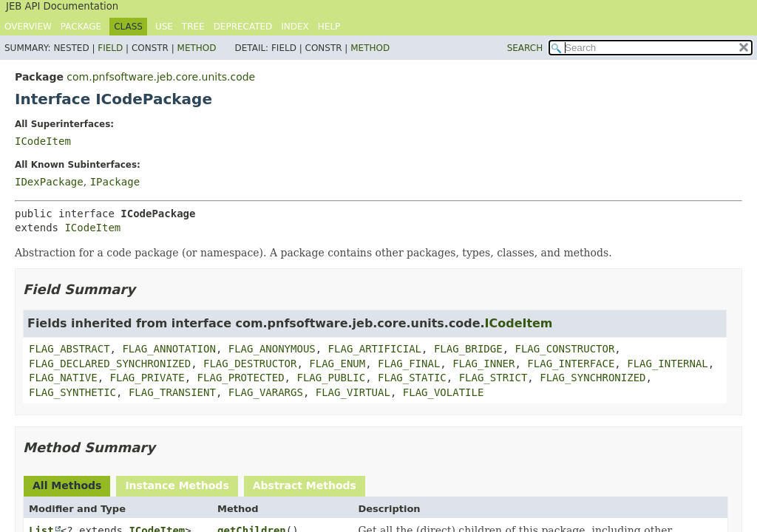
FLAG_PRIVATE (147, 378)
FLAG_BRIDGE (468, 349)
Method (197, 48)
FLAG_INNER (483, 364)
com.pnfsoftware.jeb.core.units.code (161, 77)
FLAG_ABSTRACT (69, 349)
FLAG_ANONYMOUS (272, 349)
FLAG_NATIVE (63, 378)
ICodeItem (43, 141)
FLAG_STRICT (493, 378)
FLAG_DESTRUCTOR (250, 364)
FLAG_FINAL (409, 364)
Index (295, 27)
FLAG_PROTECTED (241, 378)
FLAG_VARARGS (266, 392)
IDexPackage (49, 182)
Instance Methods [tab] (177, 485)
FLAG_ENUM (337, 364)
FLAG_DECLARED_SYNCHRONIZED (110, 364)
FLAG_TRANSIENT (172, 392)
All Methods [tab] (67, 485)
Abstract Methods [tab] (305, 485)
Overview (28, 27)
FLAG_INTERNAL (668, 364)
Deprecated (243, 27)
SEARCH (525, 48)
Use (164, 27)
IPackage (115, 182)
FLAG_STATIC (412, 378)
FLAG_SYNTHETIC (72, 392)
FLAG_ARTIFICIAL (375, 349)
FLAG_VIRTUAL (353, 392)
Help (329, 27)
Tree (193, 27)
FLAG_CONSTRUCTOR (564, 349)
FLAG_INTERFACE (571, 364)
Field (110, 48)
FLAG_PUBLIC (331, 378)
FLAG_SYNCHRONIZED (593, 378)
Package (81, 27)
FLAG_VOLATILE (444, 392)
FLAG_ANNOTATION (169, 349)
